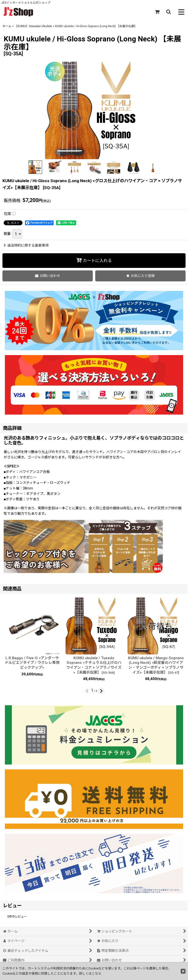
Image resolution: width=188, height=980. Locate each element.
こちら (97, 974)
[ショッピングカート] (157, 12)
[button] (168, 12)
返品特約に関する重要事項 (26, 245)
